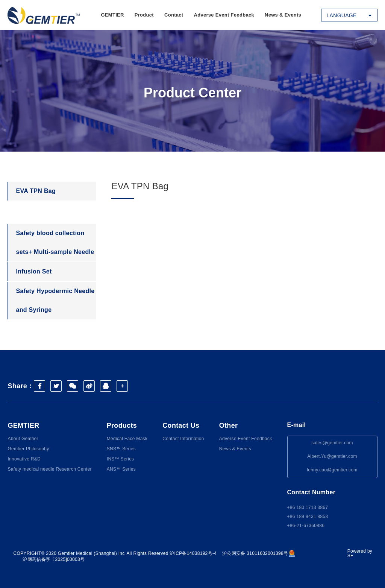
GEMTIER (112, 15)
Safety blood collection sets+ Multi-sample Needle (55, 242)
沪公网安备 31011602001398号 (259, 553)
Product (144, 15)
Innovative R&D (24, 459)
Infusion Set (34, 271)
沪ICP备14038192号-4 (193, 553)
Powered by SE (360, 553)
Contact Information (183, 439)
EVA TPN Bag (36, 191)
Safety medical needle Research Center (49, 469)
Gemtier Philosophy (28, 449)
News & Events (283, 15)
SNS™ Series (121, 449)
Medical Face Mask (127, 439)
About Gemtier (23, 439)
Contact (174, 15)
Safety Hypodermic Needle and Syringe (55, 300)
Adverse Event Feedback (224, 15)
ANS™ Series (121, 469)
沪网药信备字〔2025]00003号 (54, 559)
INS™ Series (121, 459)
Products (122, 425)
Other (229, 425)
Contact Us (181, 425)
